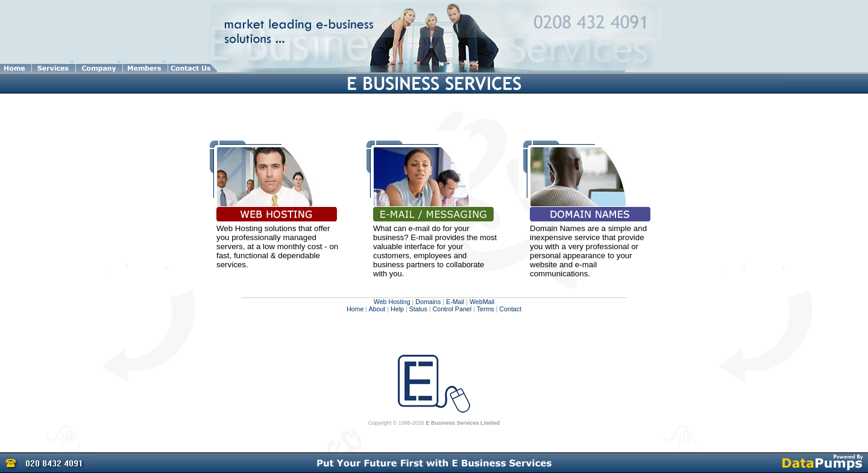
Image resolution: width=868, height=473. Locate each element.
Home (355, 309)
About (377, 309)
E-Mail (455, 302)
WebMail (482, 302)
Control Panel (452, 309)
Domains (428, 302)
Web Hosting (392, 302)
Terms (485, 309)
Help (397, 309)
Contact (510, 309)
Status (418, 309)
